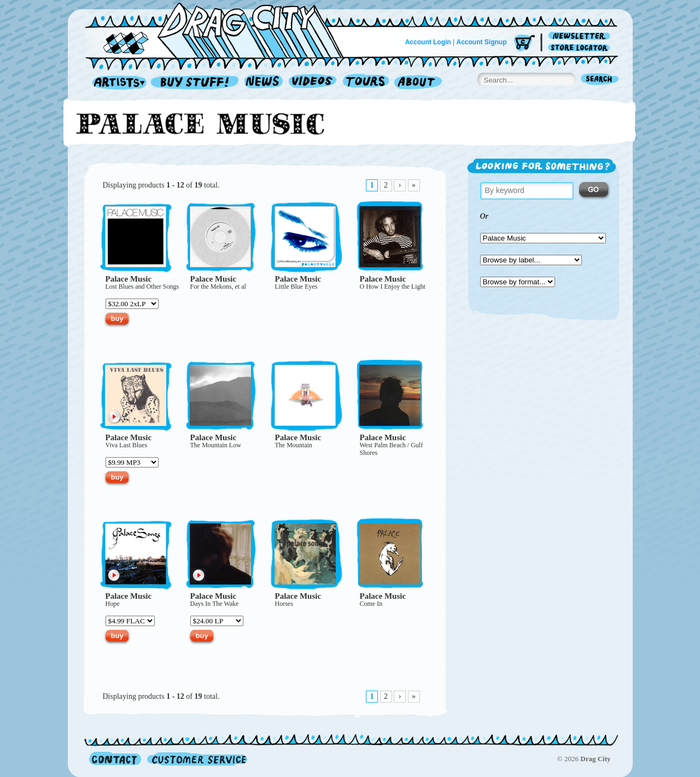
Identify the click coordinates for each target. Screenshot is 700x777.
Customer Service (196, 759)
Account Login (428, 42)
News (264, 83)
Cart (524, 43)
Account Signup (482, 42)
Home (221, 30)
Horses (284, 604)
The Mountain (294, 445)
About (418, 83)
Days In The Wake (215, 604)
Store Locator (581, 48)
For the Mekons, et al (218, 287)
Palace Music (129, 279)
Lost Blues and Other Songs (142, 287)
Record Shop (196, 83)
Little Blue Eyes (296, 287)
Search (600, 80)
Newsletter (581, 36)
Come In (371, 604)
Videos (313, 83)
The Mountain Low (216, 445)
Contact (115, 759)
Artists (116, 83)
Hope (113, 604)
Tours (366, 83)
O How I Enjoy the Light (393, 287)
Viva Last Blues (127, 445)
